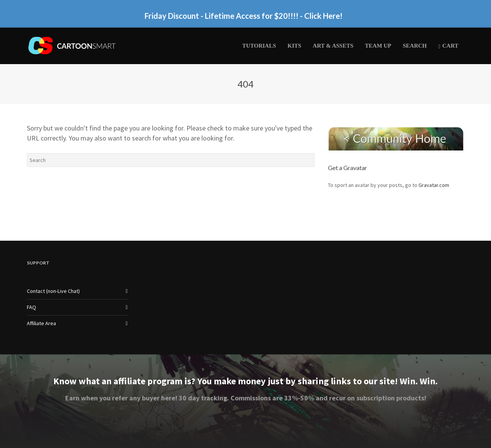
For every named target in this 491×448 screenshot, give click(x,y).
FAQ (31, 307)
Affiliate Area (41, 323)
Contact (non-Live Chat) (53, 291)
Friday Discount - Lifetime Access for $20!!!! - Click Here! (244, 16)
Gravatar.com (434, 185)
